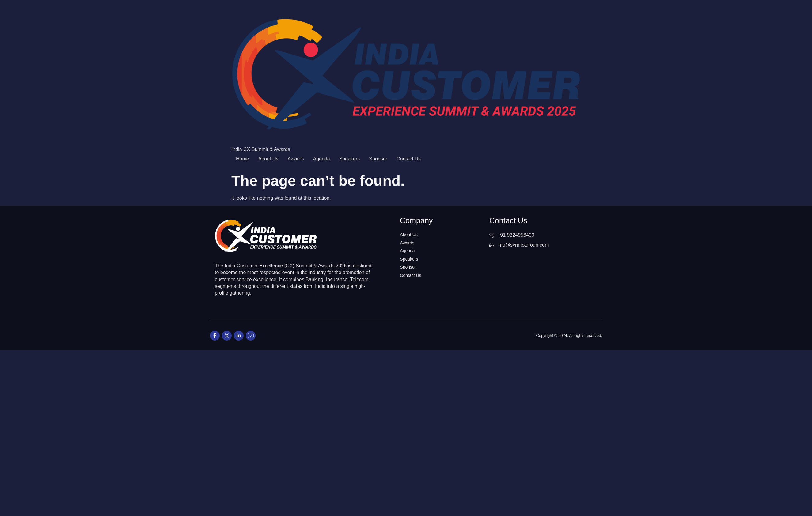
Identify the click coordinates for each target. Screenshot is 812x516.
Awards (296, 159)
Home (243, 159)
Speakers (350, 159)
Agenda (322, 159)
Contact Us (409, 159)
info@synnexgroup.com (519, 245)
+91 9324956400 (512, 235)
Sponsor (378, 159)
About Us (268, 159)
